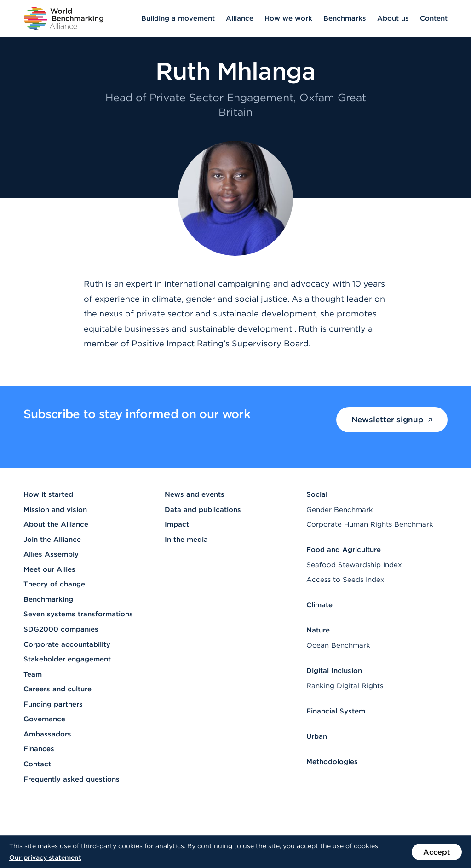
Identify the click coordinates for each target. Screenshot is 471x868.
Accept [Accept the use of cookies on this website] (437, 852)
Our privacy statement (45, 857)
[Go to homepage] (64, 18)
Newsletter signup (392, 420)
